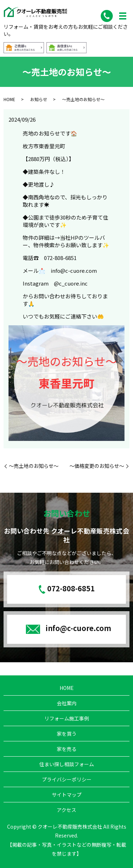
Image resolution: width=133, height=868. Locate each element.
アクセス (66, 810)
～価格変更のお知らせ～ (97, 466)
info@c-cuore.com (78, 628)
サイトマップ (67, 795)
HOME (9, 99)
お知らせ (39, 99)
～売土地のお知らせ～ (34, 466)
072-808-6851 (71, 588)
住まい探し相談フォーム (67, 764)
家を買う (67, 734)
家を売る (67, 749)
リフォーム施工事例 (67, 718)
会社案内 (67, 703)
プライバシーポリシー (67, 779)
